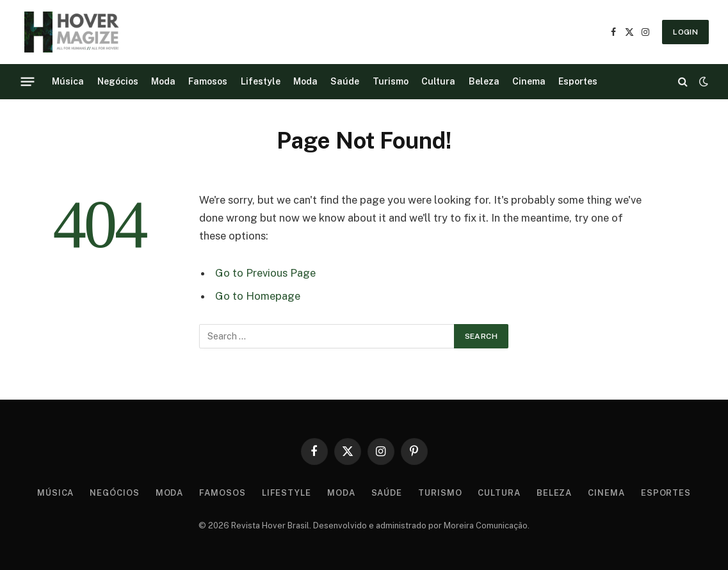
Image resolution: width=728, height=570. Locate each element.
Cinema (529, 81)
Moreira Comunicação (486, 525)
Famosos (208, 81)
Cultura (438, 81)
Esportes (578, 81)
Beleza (484, 81)
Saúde (345, 81)
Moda (163, 81)
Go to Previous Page (265, 273)
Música (68, 81)
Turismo (391, 81)
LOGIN (685, 32)
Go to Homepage (258, 296)
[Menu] (28, 81)
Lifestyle (261, 81)
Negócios (118, 81)
